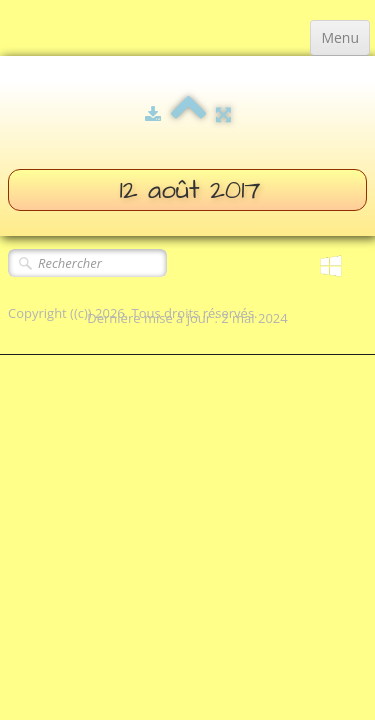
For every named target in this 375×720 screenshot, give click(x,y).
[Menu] (340, 38)
